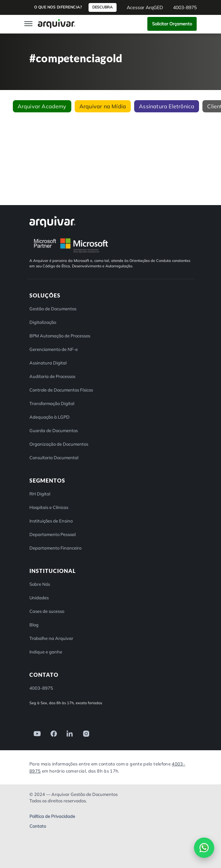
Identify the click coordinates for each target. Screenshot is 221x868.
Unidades (39, 598)
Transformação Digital (52, 403)
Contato (38, 827)
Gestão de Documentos (53, 309)
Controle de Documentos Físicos (61, 390)
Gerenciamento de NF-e (54, 349)
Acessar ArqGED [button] (145, 7)
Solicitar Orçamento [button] (172, 24)
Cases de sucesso (47, 611)
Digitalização (43, 322)
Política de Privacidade (52, 816)
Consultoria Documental (54, 458)
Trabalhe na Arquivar (51, 638)
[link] (35, 733)
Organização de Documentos (59, 444)
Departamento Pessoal (53, 534)
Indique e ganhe (46, 652)
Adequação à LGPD (50, 417)
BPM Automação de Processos (60, 336)
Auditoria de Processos (52, 376)
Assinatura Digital (48, 363)
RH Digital (40, 494)
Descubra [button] (102, 7)
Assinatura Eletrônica (167, 106)
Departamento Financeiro (55, 548)
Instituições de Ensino (51, 521)
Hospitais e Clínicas (49, 507)
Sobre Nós (40, 584)
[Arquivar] (52, 221)
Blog (34, 625)
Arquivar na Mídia (103, 106)
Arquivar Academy (42, 106)
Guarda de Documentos (54, 430)
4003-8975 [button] (185, 7)
